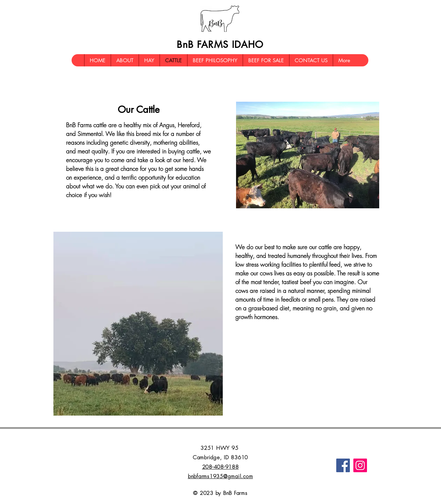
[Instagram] (360, 465)
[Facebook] (343, 465)
